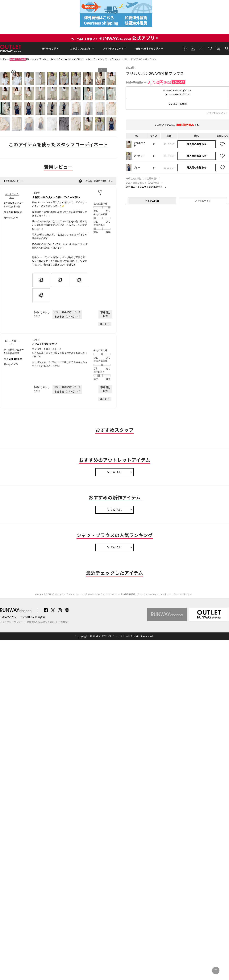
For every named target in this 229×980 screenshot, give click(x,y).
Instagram (60, 610)
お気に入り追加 (223, 144)
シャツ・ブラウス (109, 59)
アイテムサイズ (203, 201)
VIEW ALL (115, 472)
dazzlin (131, 67)
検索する (227, 48)
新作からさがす (50, 48)
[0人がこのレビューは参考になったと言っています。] (67, 387)
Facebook (46, 610)
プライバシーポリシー (11, 622)
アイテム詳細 (152, 201)
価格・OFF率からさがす (148, 48)
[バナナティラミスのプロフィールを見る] (12, 196)
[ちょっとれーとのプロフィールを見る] (12, 343)
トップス (92, 59)
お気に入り (210, 48)
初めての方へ (9, 617)
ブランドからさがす (113, 48)
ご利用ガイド (185, 48)
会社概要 (63, 622)
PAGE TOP (216, 971)
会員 (193, 48)
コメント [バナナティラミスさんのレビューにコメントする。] (105, 324)
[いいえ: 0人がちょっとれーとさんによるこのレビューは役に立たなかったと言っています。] (67, 392)
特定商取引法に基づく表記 (41, 622)
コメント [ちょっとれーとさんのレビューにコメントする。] (105, 399)
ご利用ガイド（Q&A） (35, 617)
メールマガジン (202, 48)
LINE (67, 610)
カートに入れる (218, 48)
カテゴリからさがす (81, 48)
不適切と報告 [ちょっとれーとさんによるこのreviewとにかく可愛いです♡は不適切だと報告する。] (105, 389)
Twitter (53, 610)
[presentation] (42, 280)
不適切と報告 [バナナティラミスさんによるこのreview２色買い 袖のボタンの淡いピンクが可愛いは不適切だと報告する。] (105, 314)
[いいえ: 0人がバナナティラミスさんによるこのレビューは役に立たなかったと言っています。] (67, 317)
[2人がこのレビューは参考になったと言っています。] (67, 312)
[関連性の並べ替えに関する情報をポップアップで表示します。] (80, 181)
